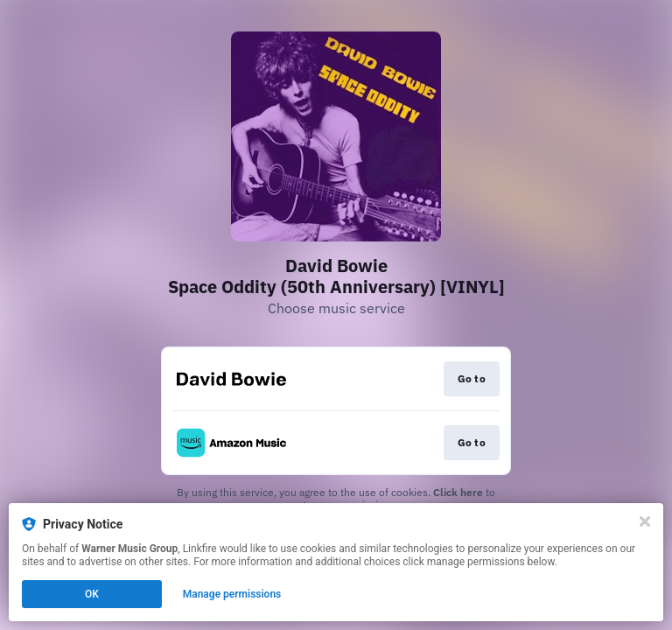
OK (92, 594)
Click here (458, 492)
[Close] (645, 521)
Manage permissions (232, 594)
